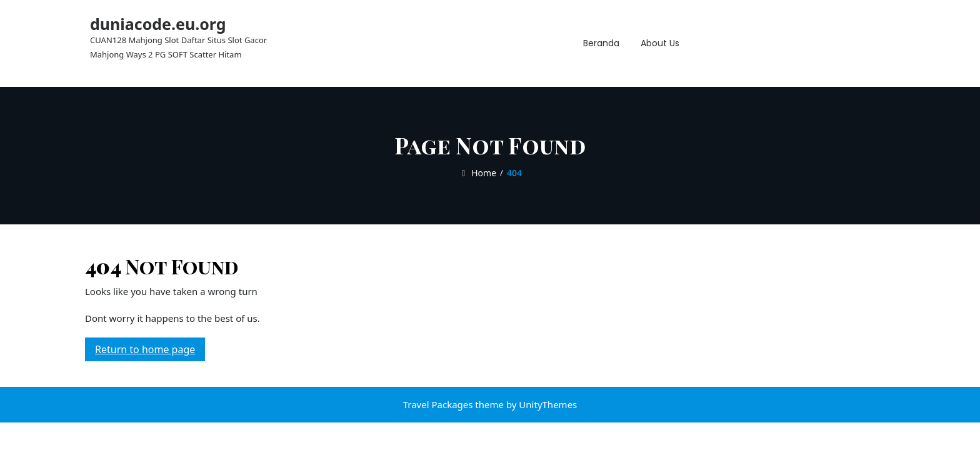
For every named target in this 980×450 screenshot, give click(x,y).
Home (477, 173)
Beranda (601, 43)
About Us (660, 43)
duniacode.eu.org (158, 24)
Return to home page (150, 351)
